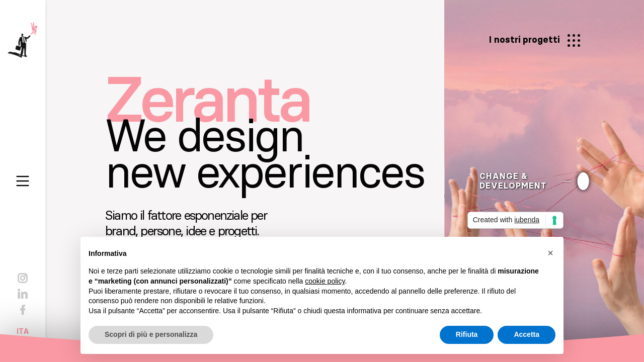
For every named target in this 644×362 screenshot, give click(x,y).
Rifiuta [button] (467, 334)
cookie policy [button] (325, 281)
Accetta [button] (527, 334)
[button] (550, 253)
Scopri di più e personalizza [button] (151, 334)
